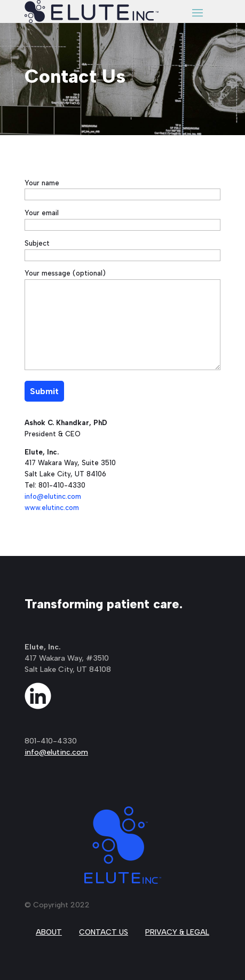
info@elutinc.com (53, 496)
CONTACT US (104, 932)
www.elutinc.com (52, 508)
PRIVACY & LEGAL (177, 932)
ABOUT (49, 932)
